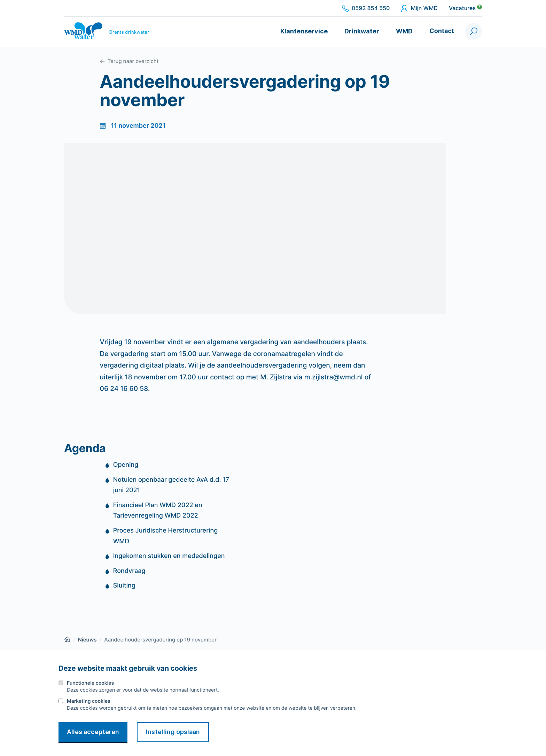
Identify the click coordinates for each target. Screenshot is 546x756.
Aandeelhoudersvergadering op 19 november (160, 640)
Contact (442, 31)
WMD (404, 31)
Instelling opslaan (173, 732)
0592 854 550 (366, 8)
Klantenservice (304, 31)
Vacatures (465, 8)
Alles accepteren (93, 732)
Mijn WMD (419, 8)
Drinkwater (362, 31)
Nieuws (87, 640)
